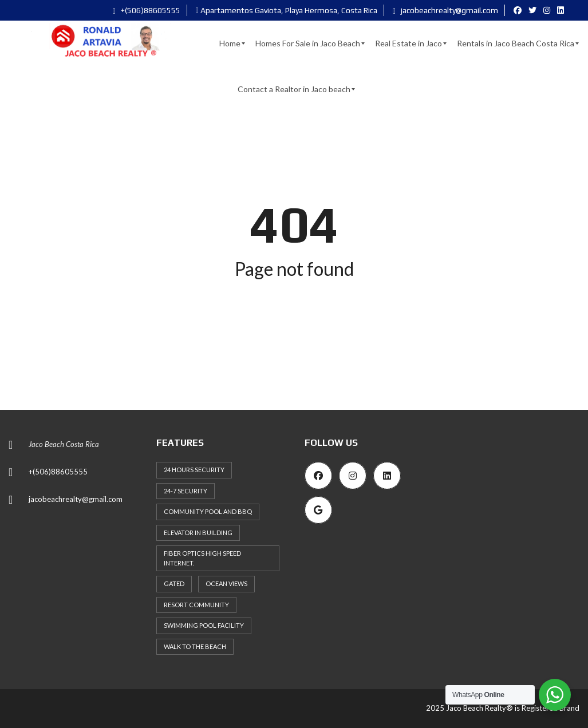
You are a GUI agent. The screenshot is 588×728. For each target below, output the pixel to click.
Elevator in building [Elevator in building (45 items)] (198, 533)
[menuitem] (230, 43)
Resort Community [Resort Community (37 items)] (196, 605)
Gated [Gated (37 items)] (174, 583)
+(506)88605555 (147, 10)
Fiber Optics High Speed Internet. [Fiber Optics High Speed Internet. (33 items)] (202, 558)
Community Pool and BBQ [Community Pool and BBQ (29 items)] (208, 511)
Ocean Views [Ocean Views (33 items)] (226, 583)
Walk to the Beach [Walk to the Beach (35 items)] (195, 646)
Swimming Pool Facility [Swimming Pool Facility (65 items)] (204, 625)
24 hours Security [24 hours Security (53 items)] (194, 470)
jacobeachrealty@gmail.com (445, 10)
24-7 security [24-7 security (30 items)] (186, 491)
